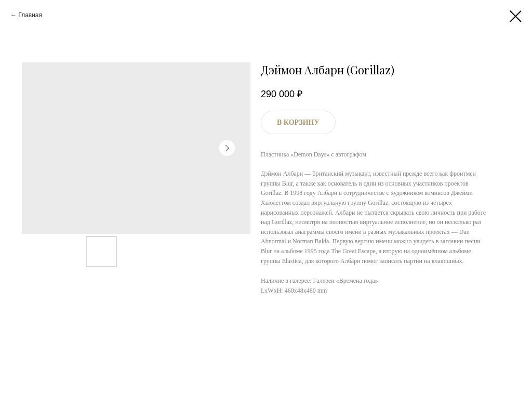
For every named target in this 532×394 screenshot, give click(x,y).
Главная (30, 15)
